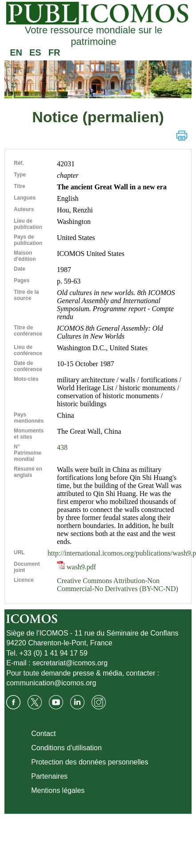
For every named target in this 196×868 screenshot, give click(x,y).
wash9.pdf (76, 567)
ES (35, 52)
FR (54, 52)
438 (62, 447)
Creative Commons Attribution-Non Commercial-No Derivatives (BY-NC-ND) (118, 585)
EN (16, 52)
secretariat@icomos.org (70, 663)
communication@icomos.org (51, 683)
